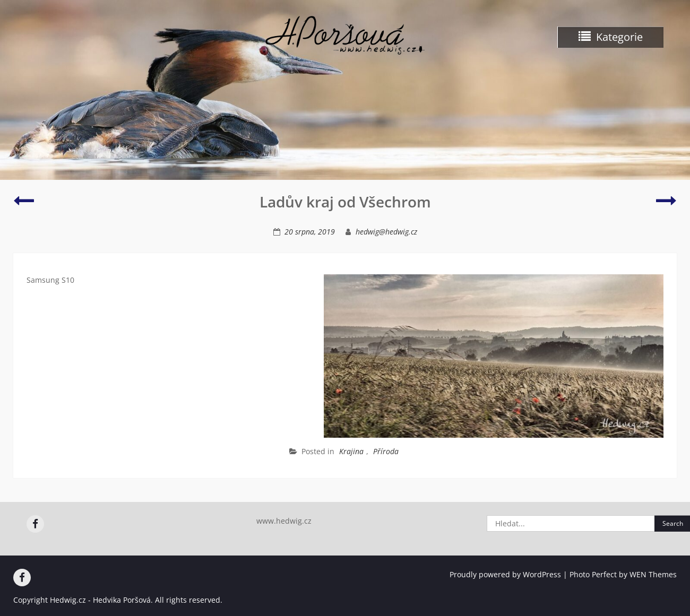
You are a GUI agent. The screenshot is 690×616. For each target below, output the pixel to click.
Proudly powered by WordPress (505, 574)
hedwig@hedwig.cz (386, 232)
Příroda (386, 451)
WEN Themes (653, 574)
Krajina (351, 451)
